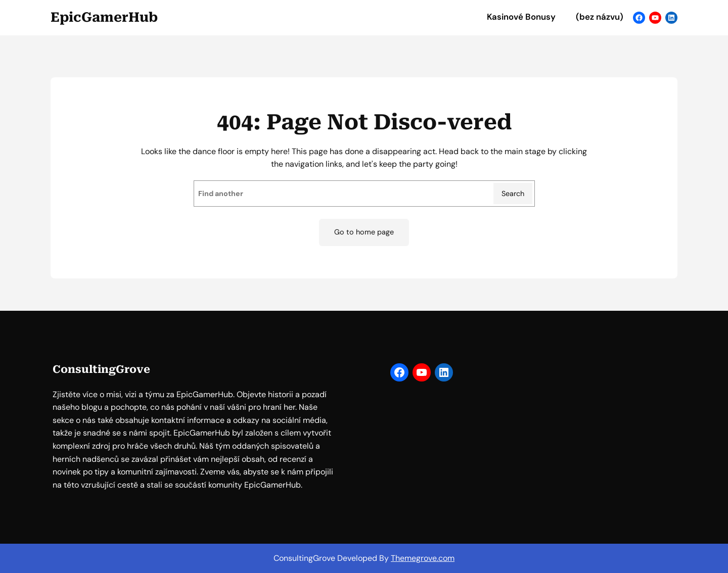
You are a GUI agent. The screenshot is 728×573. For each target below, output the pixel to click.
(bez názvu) (600, 17)
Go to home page (364, 232)
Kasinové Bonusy (521, 17)
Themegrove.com (423, 558)
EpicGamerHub (104, 17)
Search (513, 194)
